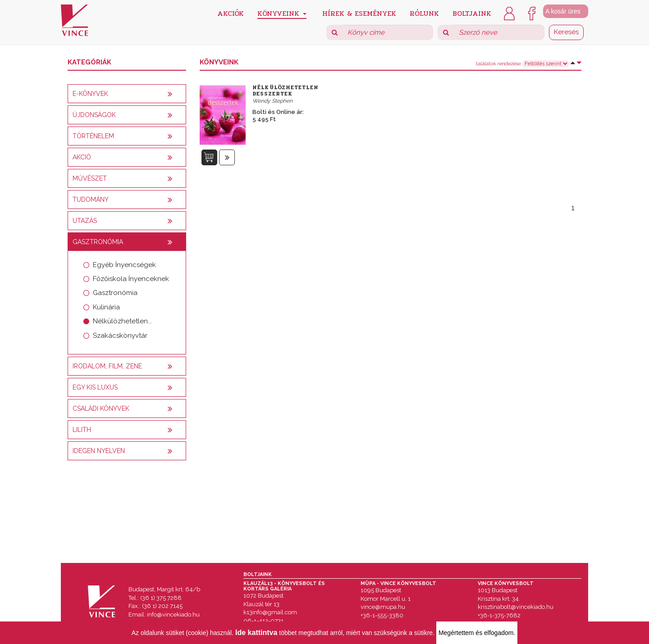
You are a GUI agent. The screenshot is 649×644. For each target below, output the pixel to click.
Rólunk (424, 13)
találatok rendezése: (498, 64)
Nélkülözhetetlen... (122, 321)
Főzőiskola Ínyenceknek (131, 279)
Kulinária (106, 307)
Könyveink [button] (282, 13)
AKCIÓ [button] (82, 157)
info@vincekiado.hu (173, 615)
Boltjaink (472, 13)
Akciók (231, 13)
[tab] (127, 94)
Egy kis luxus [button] (95, 387)
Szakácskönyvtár (120, 336)
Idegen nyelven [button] (99, 451)
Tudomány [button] (91, 200)
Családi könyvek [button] (101, 408)
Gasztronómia (115, 293)
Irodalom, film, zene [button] (107, 366)
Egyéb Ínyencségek (124, 265)
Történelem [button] (93, 136)
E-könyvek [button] (90, 94)
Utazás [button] (85, 221)
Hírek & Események (359, 13)
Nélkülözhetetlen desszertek (286, 91)
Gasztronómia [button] (98, 242)
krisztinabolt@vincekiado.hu (516, 607)
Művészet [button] (90, 178)
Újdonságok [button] (94, 115)
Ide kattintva (256, 633)
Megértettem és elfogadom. (477, 633)
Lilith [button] (82, 430)
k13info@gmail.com (270, 612)
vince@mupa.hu (383, 607)
